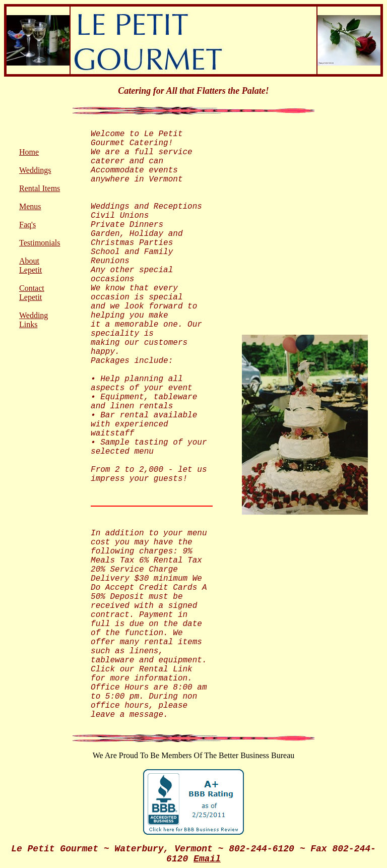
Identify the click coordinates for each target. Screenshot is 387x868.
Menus (30, 206)
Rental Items (40, 188)
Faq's (27, 225)
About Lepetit (30, 265)
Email (207, 859)
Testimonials (40, 243)
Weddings (35, 170)
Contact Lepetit (32, 293)
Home (29, 152)
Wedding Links (34, 320)
